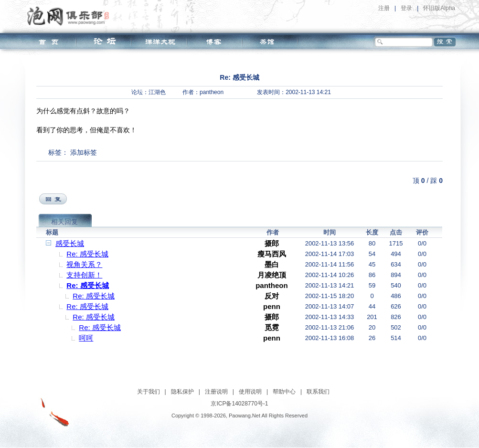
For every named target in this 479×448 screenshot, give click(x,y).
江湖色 (157, 92)
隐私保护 (182, 392)
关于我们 (149, 392)
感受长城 (70, 243)
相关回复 (64, 222)
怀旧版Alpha (439, 8)
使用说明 (250, 392)
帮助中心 (284, 392)
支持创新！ (84, 275)
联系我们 (318, 392)
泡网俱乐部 (70, 16)
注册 (384, 8)
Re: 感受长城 (87, 254)
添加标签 (84, 152)
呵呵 (86, 338)
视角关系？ (84, 264)
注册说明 (216, 392)
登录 (406, 8)
